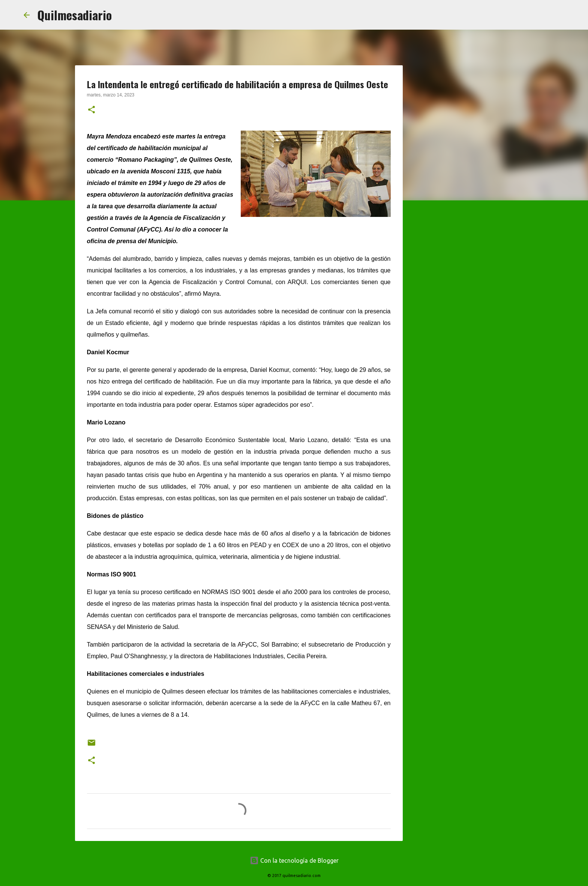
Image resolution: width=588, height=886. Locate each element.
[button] (91, 110)
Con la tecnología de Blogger (294, 860)
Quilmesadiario (74, 15)
